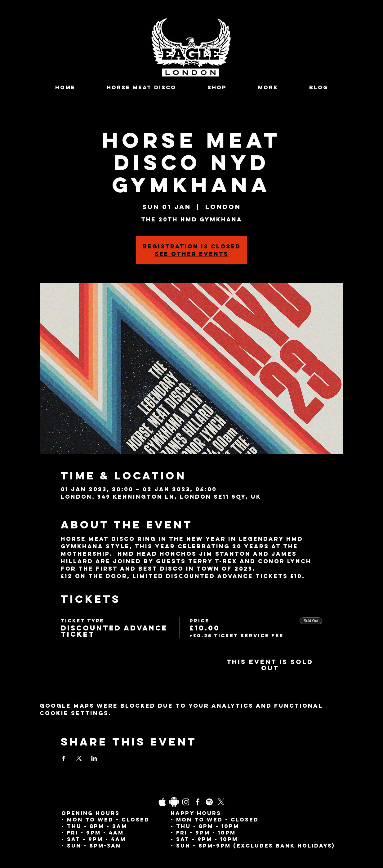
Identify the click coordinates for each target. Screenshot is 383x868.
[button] (268, 88)
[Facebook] (198, 802)
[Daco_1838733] (174, 802)
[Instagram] (186, 802)
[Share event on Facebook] (64, 758)
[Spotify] (209, 802)
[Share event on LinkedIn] (94, 758)
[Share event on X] (79, 758)
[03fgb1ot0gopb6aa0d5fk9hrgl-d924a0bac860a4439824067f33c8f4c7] (162, 802)
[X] (221, 802)
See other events (192, 254)
